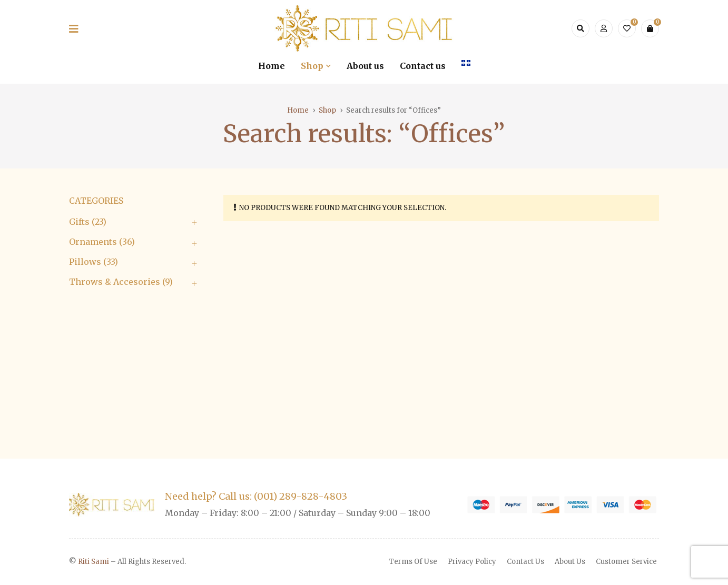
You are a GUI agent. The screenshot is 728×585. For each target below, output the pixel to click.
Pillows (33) (94, 262)
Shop (327, 110)
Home (298, 110)
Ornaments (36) (102, 242)
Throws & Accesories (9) (121, 282)
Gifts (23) (88, 222)
